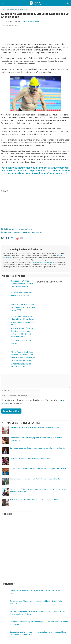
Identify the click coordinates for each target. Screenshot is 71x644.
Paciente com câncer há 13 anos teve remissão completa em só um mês (39, 468)
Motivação (10, 9)
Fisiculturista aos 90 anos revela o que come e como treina (34, 499)
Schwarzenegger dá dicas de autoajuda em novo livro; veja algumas (38, 448)
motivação (25, 232)
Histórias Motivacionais (21, 9)
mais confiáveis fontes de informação (44, 262)
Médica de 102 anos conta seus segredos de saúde (31, 458)
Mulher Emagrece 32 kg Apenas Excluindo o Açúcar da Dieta (35, 427)
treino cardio (36, 232)
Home (4, 9)
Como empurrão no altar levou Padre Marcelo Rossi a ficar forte (36, 479)
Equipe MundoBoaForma (31, 21)
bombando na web (12, 232)
